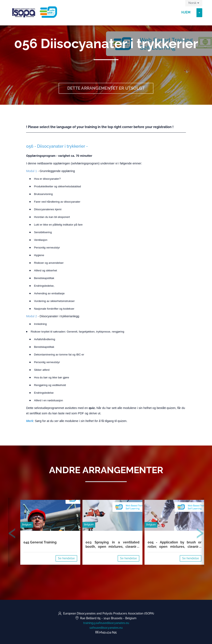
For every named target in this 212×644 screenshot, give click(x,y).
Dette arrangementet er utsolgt (106, 88)
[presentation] (12, 534)
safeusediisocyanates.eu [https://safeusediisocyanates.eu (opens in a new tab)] (106, 628)
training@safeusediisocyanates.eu (106, 623)
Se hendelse (66, 558)
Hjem (186, 12)
